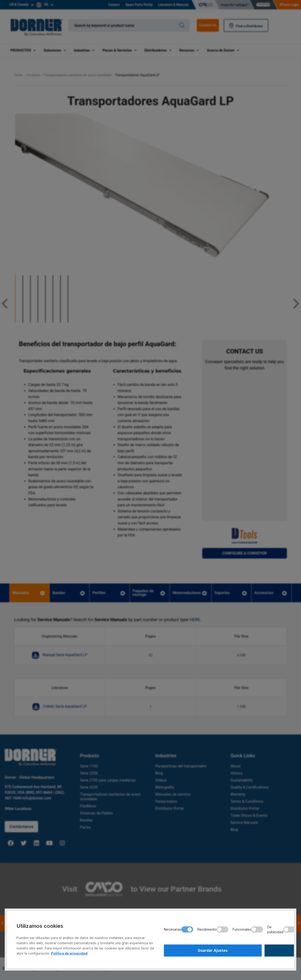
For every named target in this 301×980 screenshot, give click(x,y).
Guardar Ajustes (193, 950)
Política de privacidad (69, 952)
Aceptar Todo (255, 950)
